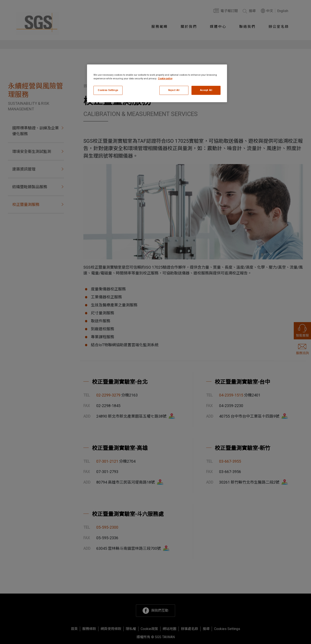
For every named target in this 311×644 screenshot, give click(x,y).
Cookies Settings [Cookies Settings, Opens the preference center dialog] (108, 90)
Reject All (174, 90)
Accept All (206, 90)
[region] (157, 83)
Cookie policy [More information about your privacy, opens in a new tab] (165, 78)
